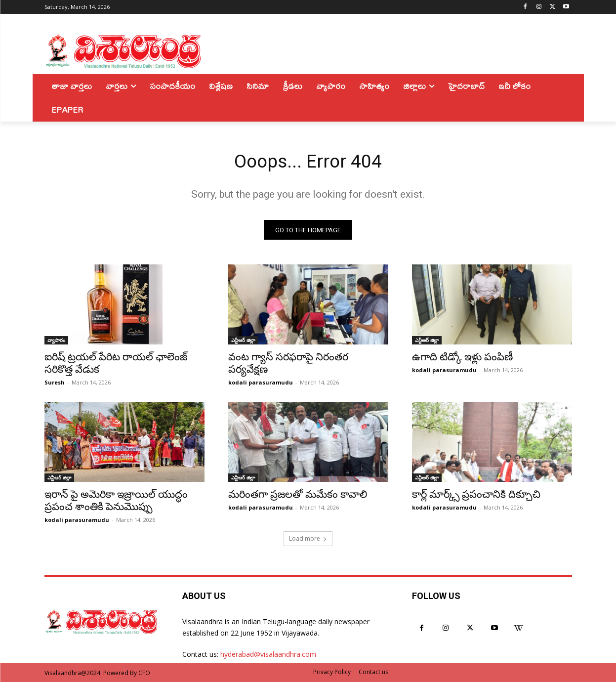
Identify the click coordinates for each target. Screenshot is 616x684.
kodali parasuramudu (261, 385)
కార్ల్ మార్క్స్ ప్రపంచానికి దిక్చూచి (476, 497)
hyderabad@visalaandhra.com (268, 657)
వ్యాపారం (56, 342)
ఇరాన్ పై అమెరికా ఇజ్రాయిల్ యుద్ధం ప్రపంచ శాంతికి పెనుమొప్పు (116, 503)
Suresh (55, 385)
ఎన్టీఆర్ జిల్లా (243, 342)
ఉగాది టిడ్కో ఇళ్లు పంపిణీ (462, 359)
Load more (308, 541)
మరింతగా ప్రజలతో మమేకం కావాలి (298, 497)
